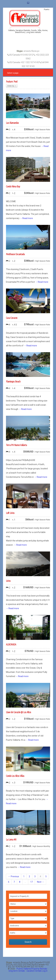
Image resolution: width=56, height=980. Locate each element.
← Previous (14, 876)
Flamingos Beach (13, 381)
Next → (40, 882)
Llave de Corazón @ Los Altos (19, 712)
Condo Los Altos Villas (15, 776)
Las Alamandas (12, 123)
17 (32, 882)
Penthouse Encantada (15, 254)
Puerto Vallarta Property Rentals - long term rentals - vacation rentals (28, 970)
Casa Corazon (12, 318)
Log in (45, 971)
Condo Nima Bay (13, 186)
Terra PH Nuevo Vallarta (16, 445)
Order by (12, 86)
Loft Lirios (10, 513)
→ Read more (26, 218)
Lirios (8, 581)
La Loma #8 (11, 839)
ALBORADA (11, 644)
